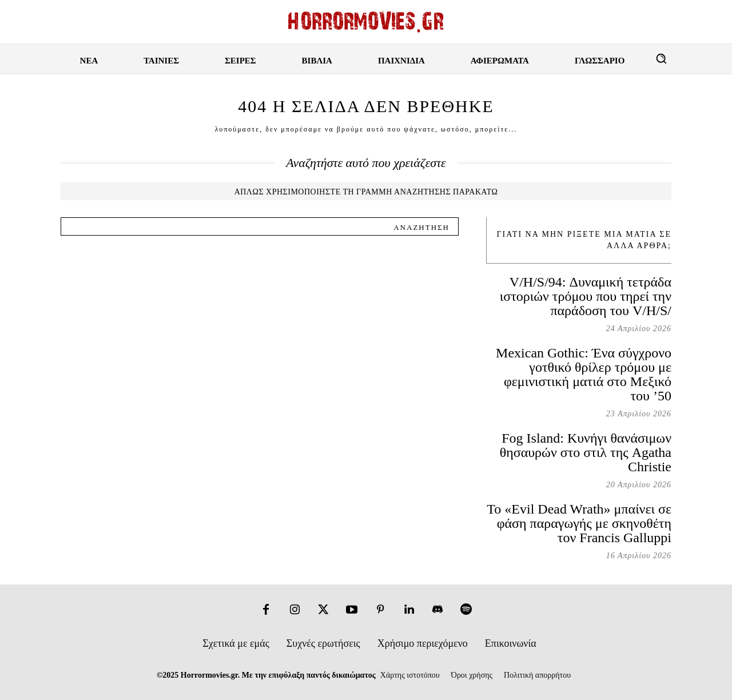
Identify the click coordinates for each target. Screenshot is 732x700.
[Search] (421, 226)
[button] (661, 58)
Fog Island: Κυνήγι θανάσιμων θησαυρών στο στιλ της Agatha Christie (586, 452)
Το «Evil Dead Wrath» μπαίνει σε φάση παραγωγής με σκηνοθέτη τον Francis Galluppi (579, 523)
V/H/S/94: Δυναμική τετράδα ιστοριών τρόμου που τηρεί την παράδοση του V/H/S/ (586, 296)
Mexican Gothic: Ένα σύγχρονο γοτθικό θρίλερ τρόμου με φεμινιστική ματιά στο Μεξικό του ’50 (584, 374)
